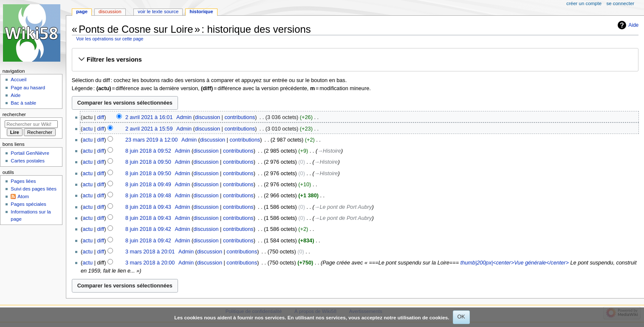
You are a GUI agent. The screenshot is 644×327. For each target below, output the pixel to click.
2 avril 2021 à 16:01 (149, 117)
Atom (23, 196)
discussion (208, 117)
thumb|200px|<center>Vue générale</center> (515, 263)
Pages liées (23, 181)
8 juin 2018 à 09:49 (148, 185)
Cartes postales (28, 161)
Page (82, 11)
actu (88, 129)
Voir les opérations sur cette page (110, 39)
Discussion (110, 11)
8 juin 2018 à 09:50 (148, 162)
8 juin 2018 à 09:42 (148, 229)
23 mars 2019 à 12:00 (151, 140)
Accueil (18, 80)
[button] (355, 60)
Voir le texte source (158, 11)
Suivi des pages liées (34, 189)
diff (101, 117)
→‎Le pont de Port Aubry (343, 207)
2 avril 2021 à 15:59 (149, 129)
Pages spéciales (28, 204)
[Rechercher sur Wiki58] (31, 124)
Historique (201, 11)
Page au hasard (28, 88)
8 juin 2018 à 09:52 (148, 151)
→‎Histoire (329, 151)
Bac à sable (23, 103)
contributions (240, 117)
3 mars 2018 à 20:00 (150, 263)
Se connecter (621, 3)
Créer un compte (584, 3)
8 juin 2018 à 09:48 (148, 196)
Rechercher (14, 114)
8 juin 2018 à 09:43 (148, 207)
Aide (633, 25)
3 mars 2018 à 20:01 (150, 252)
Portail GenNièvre (30, 153)
